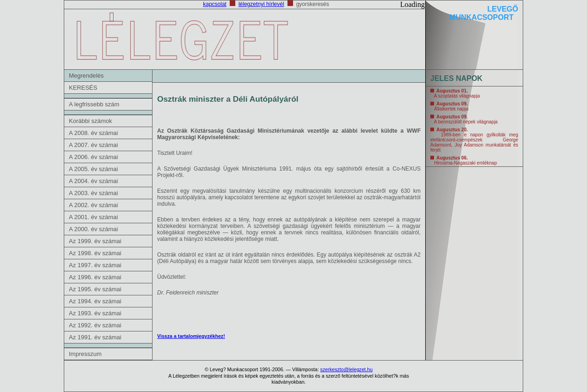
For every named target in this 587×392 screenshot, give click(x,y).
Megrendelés (86, 76)
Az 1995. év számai (95, 289)
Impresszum (85, 354)
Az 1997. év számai (95, 265)
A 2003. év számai (93, 193)
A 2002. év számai (93, 205)
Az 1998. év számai (95, 253)
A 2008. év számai (93, 133)
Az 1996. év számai (95, 277)
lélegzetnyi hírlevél (261, 4)
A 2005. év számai (93, 169)
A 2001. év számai (93, 217)
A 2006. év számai (93, 157)
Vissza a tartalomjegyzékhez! (191, 336)
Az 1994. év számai (95, 301)
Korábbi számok (90, 121)
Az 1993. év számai (95, 313)
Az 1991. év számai (95, 337)
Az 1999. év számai (95, 241)
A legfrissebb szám (94, 104)
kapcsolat (215, 4)
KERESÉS (83, 88)
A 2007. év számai (93, 145)
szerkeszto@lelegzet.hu (346, 369)
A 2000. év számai (93, 229)
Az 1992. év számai (95, 325)
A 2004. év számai (93, 181)
